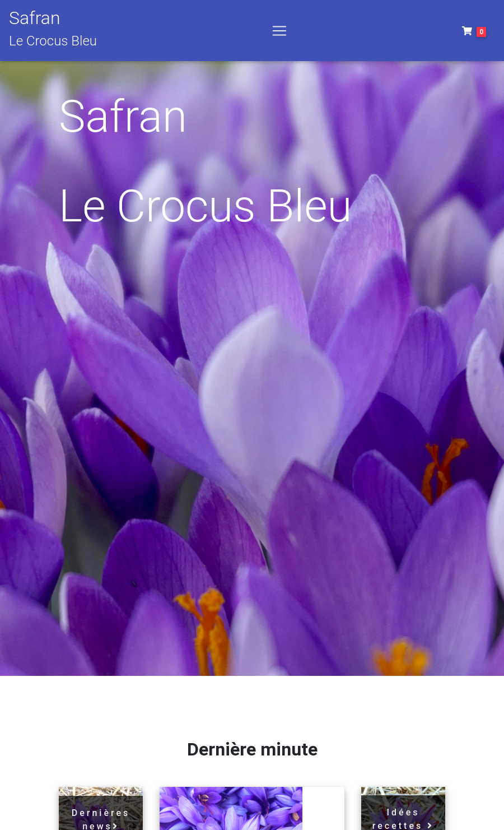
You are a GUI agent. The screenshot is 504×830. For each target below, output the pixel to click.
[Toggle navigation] (279, 33)
